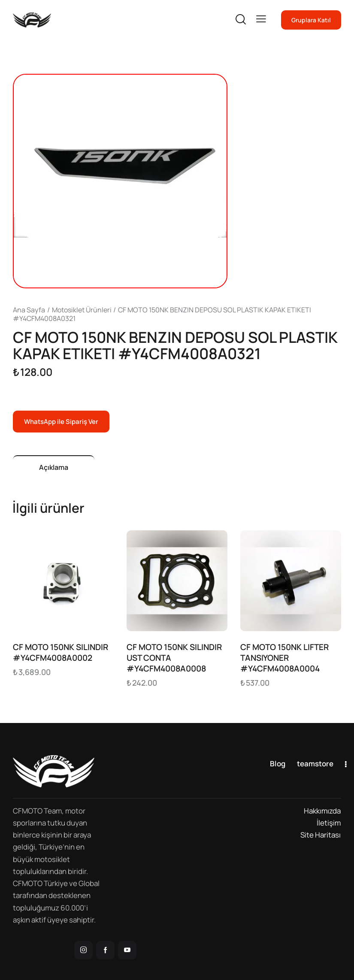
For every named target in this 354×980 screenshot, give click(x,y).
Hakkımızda (322, 811)
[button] (261, 19)
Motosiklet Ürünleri (82, 310)
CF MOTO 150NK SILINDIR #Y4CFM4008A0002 (61, 652)
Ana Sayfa (29, 310)
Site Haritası (321, 835)
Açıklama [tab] (54, 467)
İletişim (329, 823)
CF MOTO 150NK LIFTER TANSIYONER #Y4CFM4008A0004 (284, 658)
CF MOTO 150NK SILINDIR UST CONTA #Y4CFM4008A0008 (174, 658)
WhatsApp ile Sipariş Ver (61, 422)
